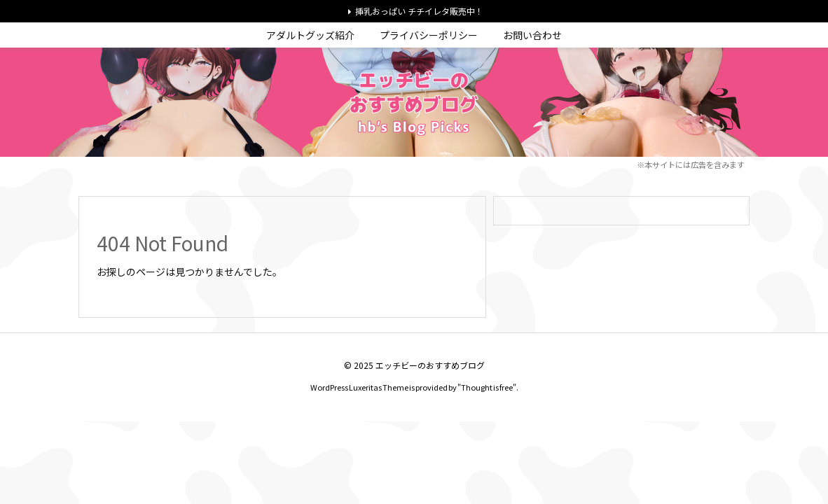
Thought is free (487, 387)
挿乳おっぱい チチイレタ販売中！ (419, 11)
